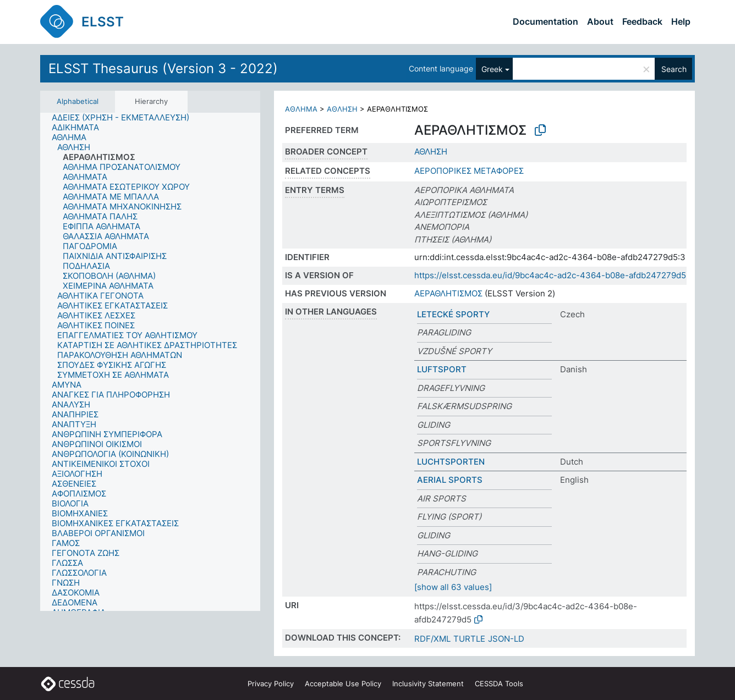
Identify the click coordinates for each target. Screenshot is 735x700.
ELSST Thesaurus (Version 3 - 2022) (163, 68)
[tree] (150, 362)
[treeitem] (125, 118)
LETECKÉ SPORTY (453, 314)
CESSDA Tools (499, 684)
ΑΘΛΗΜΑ (301, 109)
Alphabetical (78, 101)
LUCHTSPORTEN (451, 462)
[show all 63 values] (453, 587)
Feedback (642, 21)
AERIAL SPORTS (450, 480)
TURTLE (469, 639)
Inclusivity (428, 684)
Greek (492, 69)
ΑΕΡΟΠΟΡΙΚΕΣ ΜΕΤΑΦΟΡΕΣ (469, 171)
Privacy (271, 684)
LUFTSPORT (442, 369)
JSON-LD (506, 639)
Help (681, 21)
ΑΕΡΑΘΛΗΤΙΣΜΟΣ (448, 293)
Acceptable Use (343, 684)
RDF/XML (432, 639)
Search (674, 69)
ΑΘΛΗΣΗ (342, 109)
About (600, 21)
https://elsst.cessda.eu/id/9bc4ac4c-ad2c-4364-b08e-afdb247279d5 (550, 275)
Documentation (545, 21)
